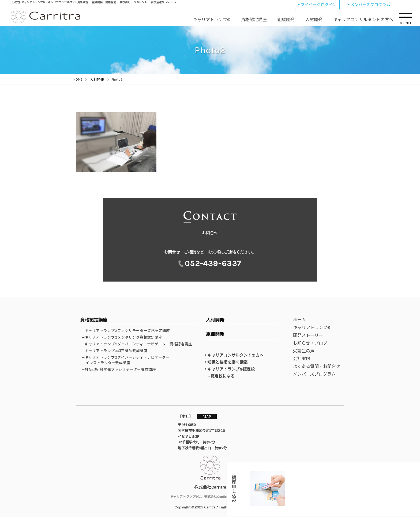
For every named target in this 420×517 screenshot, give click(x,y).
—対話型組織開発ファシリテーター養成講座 (121, 369)
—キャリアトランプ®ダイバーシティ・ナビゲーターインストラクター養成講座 (127, 360)
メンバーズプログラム (370, 5)
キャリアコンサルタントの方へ (363, 20)
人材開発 (314, 20)
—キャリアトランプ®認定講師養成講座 (116, 351)
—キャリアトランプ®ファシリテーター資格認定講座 (128, 331)
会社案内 (302, 359)
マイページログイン (319, 5)
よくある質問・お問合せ (317, 366)
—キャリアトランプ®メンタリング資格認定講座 (124, 337)
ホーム (299, 320)
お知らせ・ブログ (310, 343)
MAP (209, 416)
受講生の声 (304, 351)
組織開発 (286, 20)
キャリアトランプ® (212, 20)
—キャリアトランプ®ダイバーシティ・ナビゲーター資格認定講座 (139, 344)
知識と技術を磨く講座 (227, 362)
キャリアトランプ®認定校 (231, 369)
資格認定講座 (254, 20)
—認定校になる (224, 376)
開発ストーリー (308, 335)
